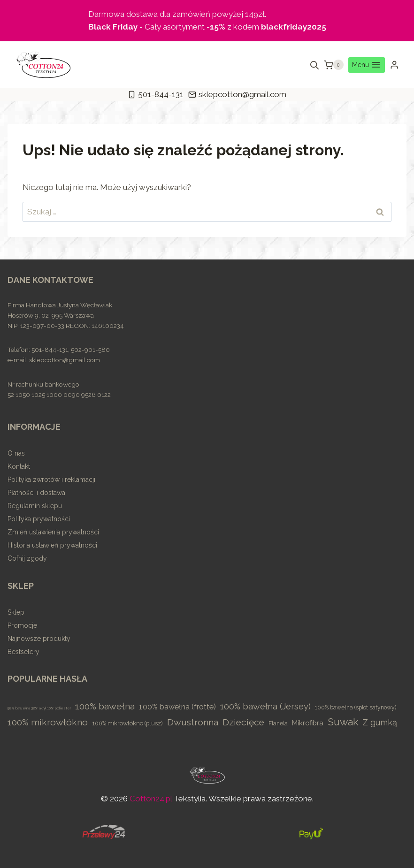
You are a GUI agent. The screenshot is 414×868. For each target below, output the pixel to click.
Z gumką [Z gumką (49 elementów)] (380, 722)
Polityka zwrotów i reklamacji (51, 480)
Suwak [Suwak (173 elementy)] (343, 722)
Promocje (22, 625)
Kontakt (19, 466)
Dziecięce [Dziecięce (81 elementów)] (243, 722)
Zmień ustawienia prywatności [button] (53, 532)
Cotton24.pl (151, 799)
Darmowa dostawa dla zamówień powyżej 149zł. (177, 14)
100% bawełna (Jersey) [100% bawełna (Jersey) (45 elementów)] (265, 706)
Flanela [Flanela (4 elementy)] (278, 723)
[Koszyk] (334, 65)
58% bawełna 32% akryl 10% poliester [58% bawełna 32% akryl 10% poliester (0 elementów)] (39, 708)
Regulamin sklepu (35, 506)
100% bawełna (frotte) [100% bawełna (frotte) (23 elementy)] (177, 707)
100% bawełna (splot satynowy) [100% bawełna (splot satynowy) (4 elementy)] (356, 708)
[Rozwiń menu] (367, 65)
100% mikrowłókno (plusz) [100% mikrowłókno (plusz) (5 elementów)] (127, 723)
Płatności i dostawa (36, 493)
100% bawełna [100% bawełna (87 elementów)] (105, 706)
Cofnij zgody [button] (27, 558)
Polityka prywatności (39, 519)
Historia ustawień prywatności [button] (52, 545)
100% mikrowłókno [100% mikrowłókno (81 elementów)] (48, 722)
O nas (16, 453)
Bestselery (23, 652)
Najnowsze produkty (39, 639)
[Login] (394, 65)
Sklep (16, 612)
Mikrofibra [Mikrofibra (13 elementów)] (308, 723)
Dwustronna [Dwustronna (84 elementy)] (193, 722)
